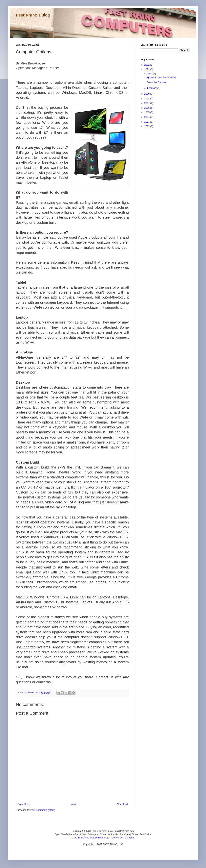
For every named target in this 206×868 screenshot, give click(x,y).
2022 (147, 65)
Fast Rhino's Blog (33, 15)
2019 (147, 94)
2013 (147, 122)
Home (73, 804)
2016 (147, 108)
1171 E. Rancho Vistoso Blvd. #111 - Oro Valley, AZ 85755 (103, 838)
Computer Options (156, 82)
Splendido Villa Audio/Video (161, 78)
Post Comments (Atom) (43, 810)
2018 (147, 99)
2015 (147, 112)
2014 (147, 117)
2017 (147, 103)
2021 (147, 69)
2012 (147, 126)
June (150, 74)
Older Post (122, 804)
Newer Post (23, 804)
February (152, 88)
